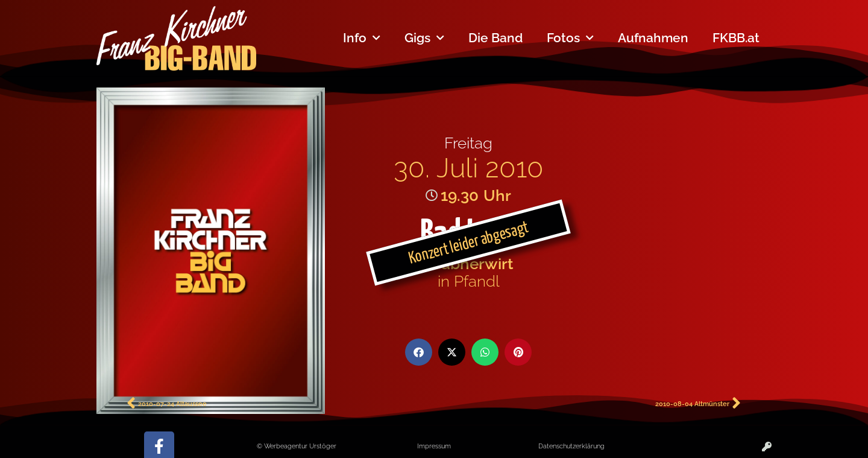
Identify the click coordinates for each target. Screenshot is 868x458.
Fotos (570, 38)
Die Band (495, 38)
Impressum (434, 446)
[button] (419, 352)
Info (362, 38)
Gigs (424, 38)
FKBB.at (736, 38)
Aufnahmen (653, 38)
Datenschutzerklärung (571, 446)
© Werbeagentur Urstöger (297, 446)
